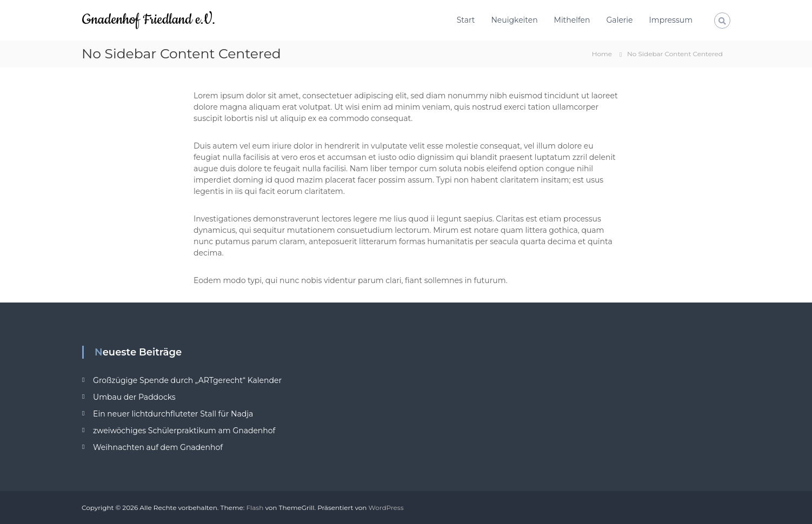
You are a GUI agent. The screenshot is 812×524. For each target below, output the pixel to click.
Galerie (620, 20)
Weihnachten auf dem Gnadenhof (158, 447)
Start (466, 20)
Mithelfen (572, 20)
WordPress (386, 508)
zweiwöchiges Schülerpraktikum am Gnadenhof (184, 431)
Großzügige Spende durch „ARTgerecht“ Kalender (187, 380)
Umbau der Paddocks (134, 397)
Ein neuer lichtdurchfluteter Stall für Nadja (173, 414)
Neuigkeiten (514, 20)
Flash (255, 508)
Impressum (671, 20)
